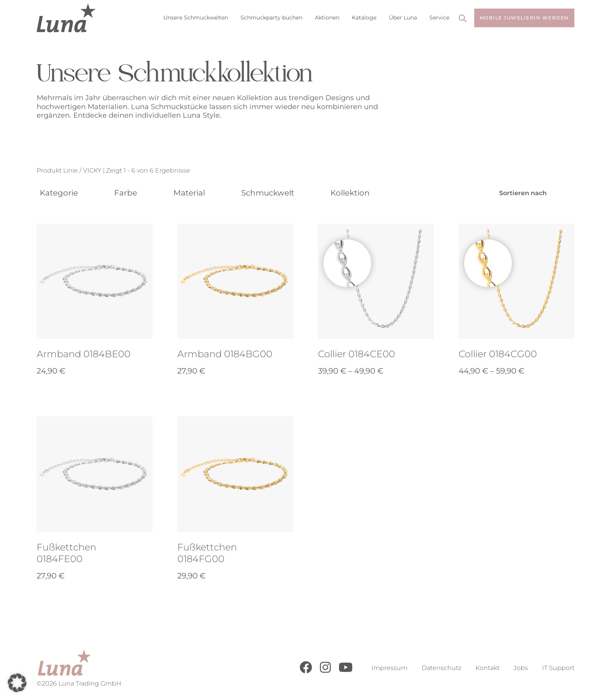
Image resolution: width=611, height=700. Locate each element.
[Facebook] (306, 671)
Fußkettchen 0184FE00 (66, 553)
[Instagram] (325, 671)
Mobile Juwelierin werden (524, 18)
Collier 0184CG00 (498, 354)
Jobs (521, 668)
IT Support (558, 668)
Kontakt (487, 668)
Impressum (389, 668)
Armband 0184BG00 (225, 354)
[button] (17, 683)
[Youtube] (346, 671)
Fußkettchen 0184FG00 (207, 553)
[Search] (463, 19)
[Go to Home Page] (66, 18)
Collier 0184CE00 (357, 354)
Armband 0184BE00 (84, 354)
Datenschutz (441, 668)
